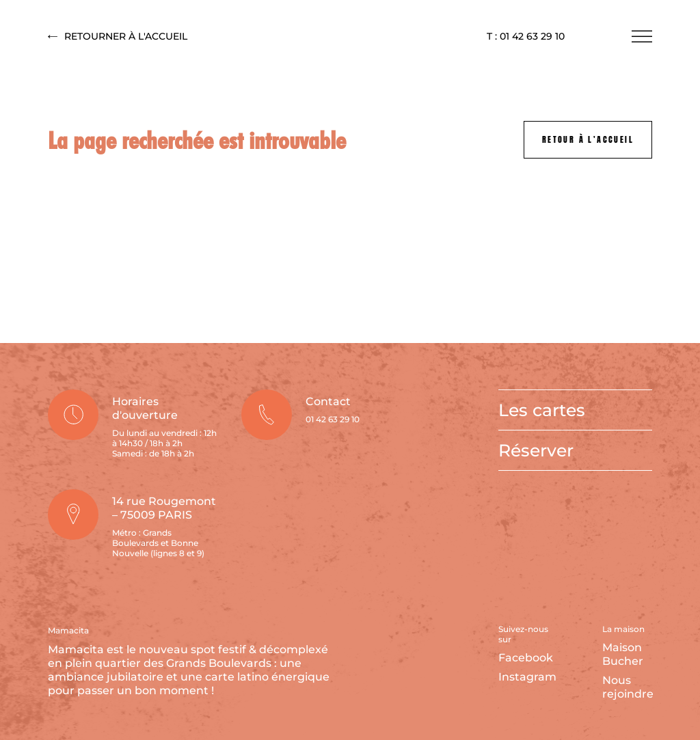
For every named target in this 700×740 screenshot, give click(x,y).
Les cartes (542, 410)
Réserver (536, 450)
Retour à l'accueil (588, 139)
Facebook (526, 658)
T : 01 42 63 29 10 (526, 37)
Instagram (527, 677)
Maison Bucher (623, 654)
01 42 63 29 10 (333, 419)
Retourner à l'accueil (118, 37)
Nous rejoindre (628, 687)
